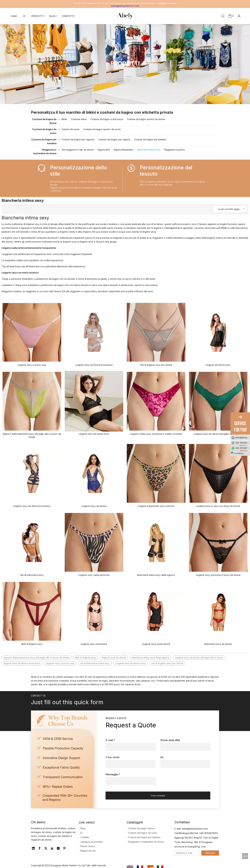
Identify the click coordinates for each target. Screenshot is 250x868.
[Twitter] (46, 848)
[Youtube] (52, 848)
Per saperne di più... (131, 684)
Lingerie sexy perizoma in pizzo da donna (218, 575)
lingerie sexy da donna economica (22, 663)
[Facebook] (40, 848)
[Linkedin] (33, 848)
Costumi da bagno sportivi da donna (146, 119)
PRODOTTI (37, 16)
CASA (14, 16)
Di (81, 833)
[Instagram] (58, 848)
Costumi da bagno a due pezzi (107, 119)
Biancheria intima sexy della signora (156, 575)
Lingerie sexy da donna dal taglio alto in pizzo (218, 434)
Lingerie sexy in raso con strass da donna (218, 506)
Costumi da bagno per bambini (44, 141)
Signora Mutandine (123, 150)
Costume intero (79, 119)
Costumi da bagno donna (141, 828)
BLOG (53, 16)
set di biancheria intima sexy (95, 663)
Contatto (85, 837)
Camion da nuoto (71, 129)
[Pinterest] (64, 848)
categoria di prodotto (92, 842)
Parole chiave (88, 846)
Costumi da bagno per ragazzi (114, 139)
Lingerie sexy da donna (94, 506)
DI (24, 16)
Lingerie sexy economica (94, 644)
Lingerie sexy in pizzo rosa (32, 365)
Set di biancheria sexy (32, 575)
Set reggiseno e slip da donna (78, 150)
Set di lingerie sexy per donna (156, 365)
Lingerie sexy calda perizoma (94, 575)
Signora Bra (104, 150)
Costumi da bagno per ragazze (78, 139)
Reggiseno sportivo (175, 150)
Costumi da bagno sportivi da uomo (102, 129)
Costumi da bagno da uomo (44, 131)
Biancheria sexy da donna (218, 644)
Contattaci (237, 453)
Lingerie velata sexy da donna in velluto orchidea (156, 434)
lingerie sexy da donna (114, 658)
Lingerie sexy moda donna (156, 644)
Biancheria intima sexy (149, 150)
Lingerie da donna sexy (218, 365)
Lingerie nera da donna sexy (94, 434)
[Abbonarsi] (210, 853)
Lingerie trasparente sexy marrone (156, 506)
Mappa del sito (88, 851)
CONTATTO (68, 16)
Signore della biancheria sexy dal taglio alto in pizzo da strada (32, 435)
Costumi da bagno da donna (44, 121)
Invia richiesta (158, 796)
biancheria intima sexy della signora (150, 658)
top (245, 856)
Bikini (64, 119)
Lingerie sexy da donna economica (94, 365)
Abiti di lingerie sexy (32, 644)
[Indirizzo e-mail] (187, 853)
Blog (83, 828)
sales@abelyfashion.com (125, 6)
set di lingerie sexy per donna (167, 663)
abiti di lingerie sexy (85, 658)
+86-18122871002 (243, 443)
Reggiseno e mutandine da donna (45, 152)
